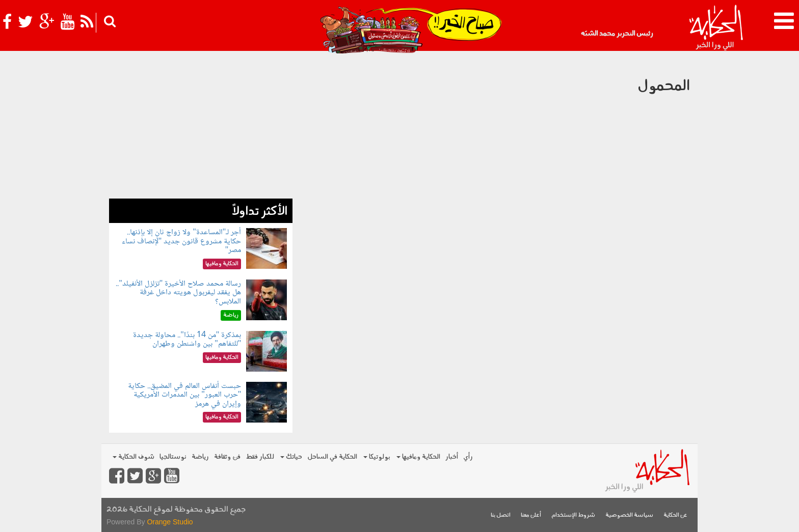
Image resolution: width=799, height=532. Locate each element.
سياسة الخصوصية (629, 515)
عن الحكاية (675, 515)
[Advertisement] (201, 127)
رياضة (200, 457)
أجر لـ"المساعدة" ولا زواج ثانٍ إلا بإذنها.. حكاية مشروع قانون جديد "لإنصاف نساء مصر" (182, 241)
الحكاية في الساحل (332, 457)
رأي (468, 457)
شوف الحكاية (134, 457)
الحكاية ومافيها (418, 457)
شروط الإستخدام (573, 515)
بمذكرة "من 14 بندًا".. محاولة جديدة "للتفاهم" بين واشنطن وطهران (187, 340)
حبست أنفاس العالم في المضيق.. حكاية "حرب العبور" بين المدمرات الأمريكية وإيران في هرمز (184, 395)
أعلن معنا (531, 515)
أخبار (452, 457)
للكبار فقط (260, 457)
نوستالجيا (173, 457)
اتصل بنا (501, 515)
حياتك (291, 457)
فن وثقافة (227, 457)
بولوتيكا (377, 457)
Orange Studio (170, 522)
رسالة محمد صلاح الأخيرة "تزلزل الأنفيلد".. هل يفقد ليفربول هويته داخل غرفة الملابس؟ (178, 293)
